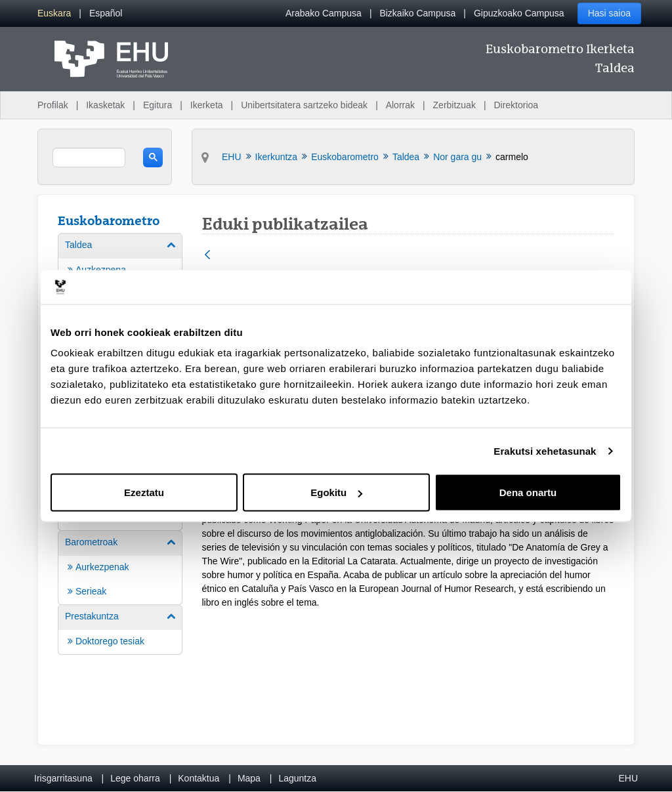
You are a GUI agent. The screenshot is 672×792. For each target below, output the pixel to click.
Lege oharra (135, 778)
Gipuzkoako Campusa (519, 13)
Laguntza (297, 778)
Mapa (249, 778)
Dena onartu (528, 492)
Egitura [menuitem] (157, 105)
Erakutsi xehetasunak (545, 450)
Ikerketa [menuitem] (207, 105)
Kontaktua (199, 778)
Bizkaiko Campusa (417, 13)
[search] (89, 157)
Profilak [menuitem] (53, 105)
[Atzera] (207, 256)
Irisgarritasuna (63, 778)
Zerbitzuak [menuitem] (454, 105)
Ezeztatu (144, 492)
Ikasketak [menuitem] (105, 105)
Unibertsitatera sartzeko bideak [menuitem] (304, 105)
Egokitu (336, 492)
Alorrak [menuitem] (400, 105)
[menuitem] (54, 13)
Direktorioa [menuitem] (516, 105)
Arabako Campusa (324, 13)
